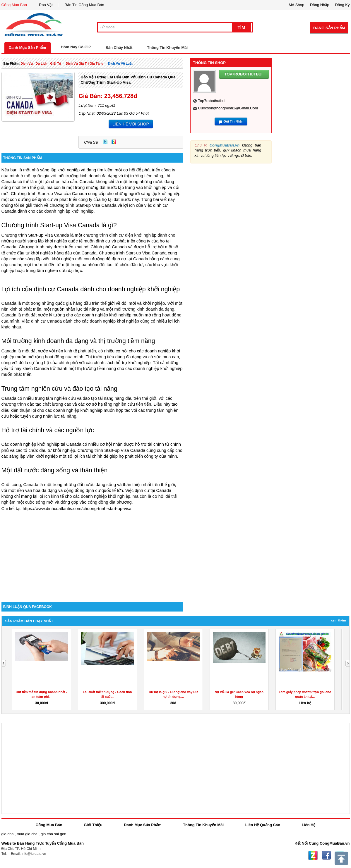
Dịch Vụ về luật (120, 63)
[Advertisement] (92, 552)
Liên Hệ (309, 825)
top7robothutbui (212, 101)
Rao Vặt (46, 5)
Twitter (105, 142)
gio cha (8, 834)
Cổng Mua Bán (14, 5)
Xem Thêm (338, 620)
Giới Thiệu (93, 825)
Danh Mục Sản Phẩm (28, 48)
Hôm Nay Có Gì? (76, 47)
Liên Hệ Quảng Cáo (263, 825)
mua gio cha (27, 834)
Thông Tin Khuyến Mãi (167, 48)
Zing (114, 142)
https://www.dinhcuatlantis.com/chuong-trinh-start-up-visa (77, 509)
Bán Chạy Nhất (119, 48)
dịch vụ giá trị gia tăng (84, 63)
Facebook (326, 855)
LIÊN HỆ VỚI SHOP (131, 124)
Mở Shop (296, 5)
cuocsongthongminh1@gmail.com (228, 108)
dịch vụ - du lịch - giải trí (41, 63)
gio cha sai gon (53, 834)
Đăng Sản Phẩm (329, 28)
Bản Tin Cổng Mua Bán (84, 5)
